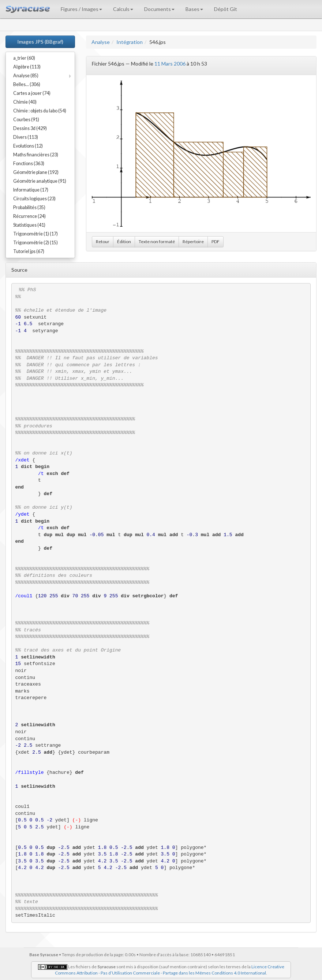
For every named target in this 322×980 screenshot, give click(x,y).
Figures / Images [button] (81, 9)
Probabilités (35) (29, 207)
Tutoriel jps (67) (29, 251)
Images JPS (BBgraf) (40, 42)
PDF (216, 242)
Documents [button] (159, 9)
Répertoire (193, 242)
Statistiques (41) (29, 225)
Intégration (130, 42)
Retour (103, 242)
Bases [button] (194, 9)
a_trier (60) (24, 58)
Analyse (101, 42)
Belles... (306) (27, 84)
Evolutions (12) (28, 146)
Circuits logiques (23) (34, 199)
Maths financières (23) (36, 155)
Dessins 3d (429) (30, 128)
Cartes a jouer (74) (32, 93)
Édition (124, 242)
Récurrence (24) (29, 216)
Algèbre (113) (27, 67)
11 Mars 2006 (170, 64)
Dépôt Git (226, 9)
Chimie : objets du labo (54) (40, 111)
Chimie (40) (25, 102)
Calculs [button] (123, 9)
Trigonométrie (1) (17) (35, 234)
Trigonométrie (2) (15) (35, 243)
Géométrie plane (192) (36, 172)
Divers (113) (26, 137)
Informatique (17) (31, 190)
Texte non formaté (157, 242)
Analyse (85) (26, 76)
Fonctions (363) (29, 164)
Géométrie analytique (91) (40, 181)
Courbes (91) (26, 120)
